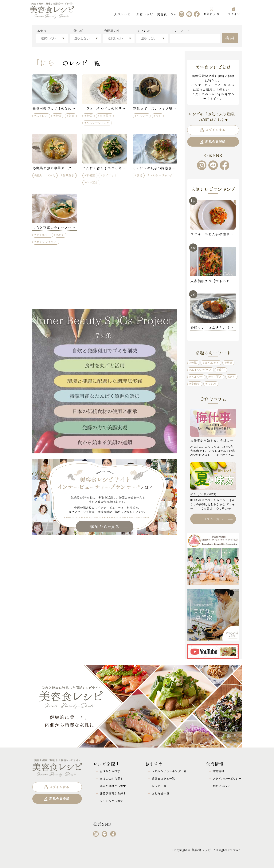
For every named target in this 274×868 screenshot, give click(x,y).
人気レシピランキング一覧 (169, 771)
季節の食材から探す (113, 786)
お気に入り (211, 11)
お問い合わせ (221, 786)
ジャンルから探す (112, 801)
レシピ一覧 (159, 786)
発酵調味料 (112, 31)
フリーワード (180, 31)
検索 (230, 37)
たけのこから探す (112, 779)
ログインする (212, 130)
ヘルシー (142, 116)
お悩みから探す (110, 771)
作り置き (106, 116)
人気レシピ (122, 14)
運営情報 (218, 771)
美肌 (71, 116)
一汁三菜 (77, 31)
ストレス (42, 116)
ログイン (234, 11)
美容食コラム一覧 (163, 779)
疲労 (58, 116)
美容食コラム (167, 14)
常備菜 (91, 175)
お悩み (42, 31)
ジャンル (144, 31)
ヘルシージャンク (98, 123)
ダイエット (110, 175)
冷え (159, 116)
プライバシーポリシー (227, 779)
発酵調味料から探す (113, 793)
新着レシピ (145, 14)
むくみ (212, 384)
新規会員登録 (212, 142)
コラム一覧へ (218, 519)
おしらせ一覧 (161, 793)
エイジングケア (47, 242)
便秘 (229, 363)
